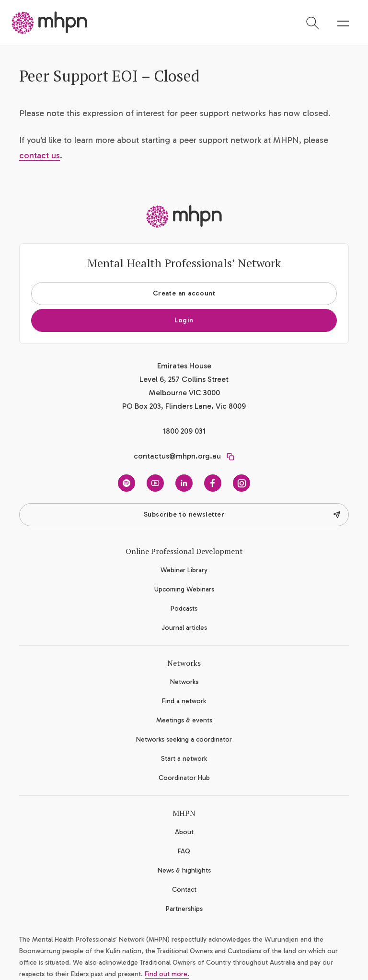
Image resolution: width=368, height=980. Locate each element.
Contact (184, 890)
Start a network (184, 759)
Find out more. (167, 974)
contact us (40, 155)
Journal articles (184, 628)
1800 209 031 (184, 431)
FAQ (184, 851)
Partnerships (184, 909)
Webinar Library (184, 570)
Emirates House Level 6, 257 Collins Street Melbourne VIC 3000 (184, 379)
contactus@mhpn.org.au (177, 456)
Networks (184, 682)
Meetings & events (184, 720)
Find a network (184, 701)
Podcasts (184, 608)
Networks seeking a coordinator (184, 739)
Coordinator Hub (184, 778)
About (184, 832)
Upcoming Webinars (184, 589)
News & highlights (184, 870)
